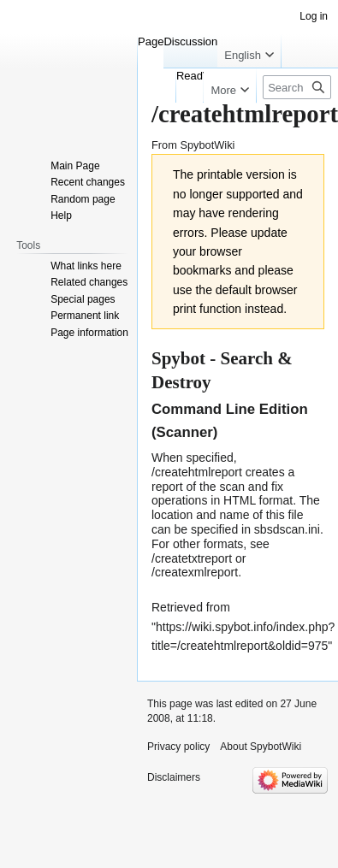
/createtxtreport (192, 558)
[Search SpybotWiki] (297, 87)
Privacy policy (178, 747)
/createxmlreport (195, 572)
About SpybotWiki (261, 747)
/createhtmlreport (197, 472)
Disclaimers (174, 777)
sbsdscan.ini (287, 529)
